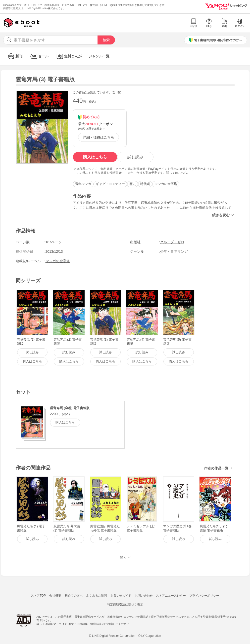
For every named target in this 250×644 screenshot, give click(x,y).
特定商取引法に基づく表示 (125, 605)
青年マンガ (83, 184)
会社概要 (55, 596)
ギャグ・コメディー (110, 184)
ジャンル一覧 (99, 56)
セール (39, 56)
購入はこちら (95, 157)
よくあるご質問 (97, 596)
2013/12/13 (54, 251)
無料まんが (69, 56)
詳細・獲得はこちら (99, 137)
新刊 (15, 56)
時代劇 (145, 184)
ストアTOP (38, 596)
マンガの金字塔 (166, 184)
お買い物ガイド (121, 596)
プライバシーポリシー (204, 596)
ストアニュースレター (171, 596)
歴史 (133, 184)
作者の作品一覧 (216, 468)
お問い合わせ (144, 596)
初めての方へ (74, 596)
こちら (183, 173)
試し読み (135, 157)
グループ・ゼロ (172, 242)
